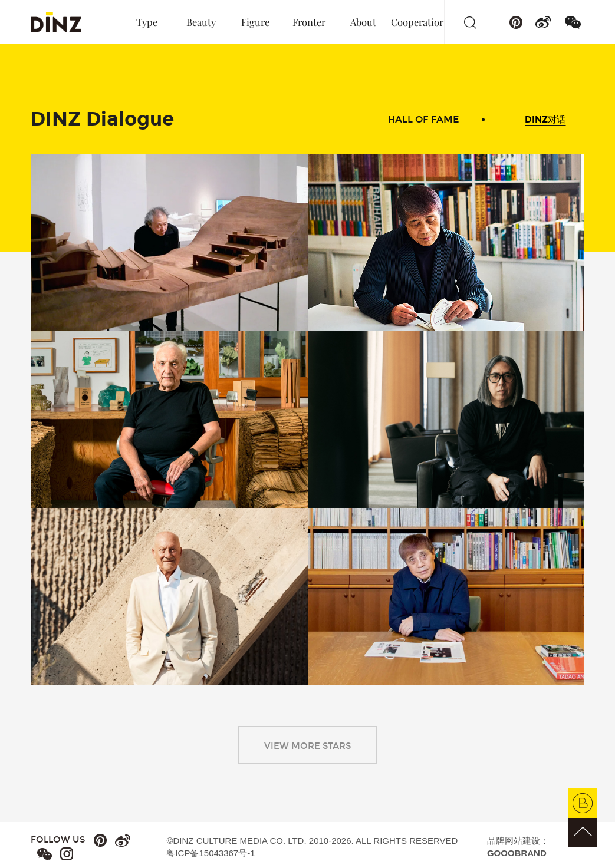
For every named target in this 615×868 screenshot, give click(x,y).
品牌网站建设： (518, 847)
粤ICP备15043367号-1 (211, 853)
